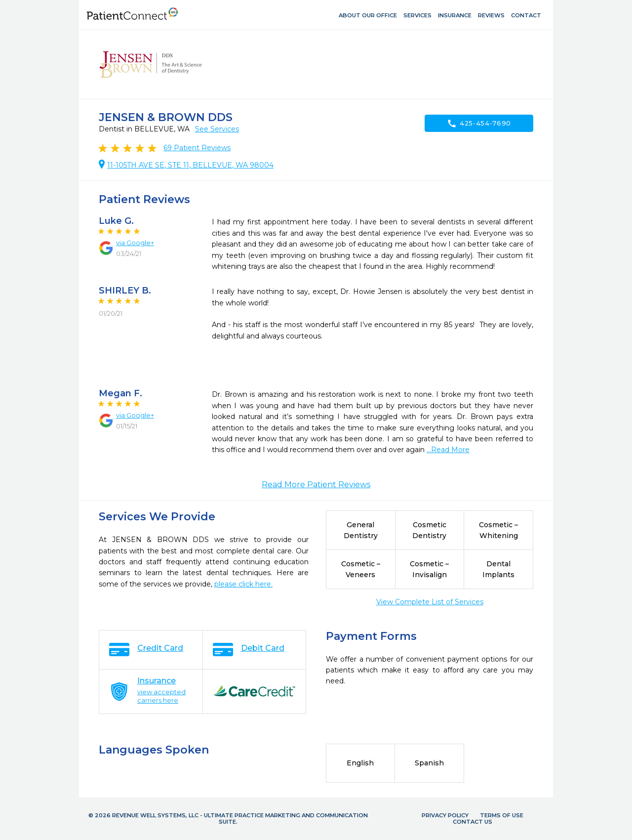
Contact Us (473, 822)
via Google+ (135, 243)
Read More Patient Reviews (316, 484)
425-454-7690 (479, 124)
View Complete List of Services (430, 602)
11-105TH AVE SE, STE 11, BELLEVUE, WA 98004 (190, 165)
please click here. (243, 584)
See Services (217, 129)
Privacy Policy (445, 815)
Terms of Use (502, 815)
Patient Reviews (197, 148)
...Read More (448, 450)
